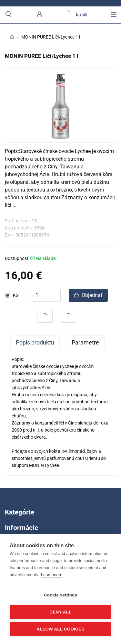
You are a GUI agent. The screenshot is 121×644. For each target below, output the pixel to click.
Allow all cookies (60, 629)
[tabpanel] (60, 412)
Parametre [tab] (85, 342)
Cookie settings (61, 595)
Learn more (52, 575)
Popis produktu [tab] (35, 342)
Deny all (60, 612)
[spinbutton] (46, 295)
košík (77, 15)
